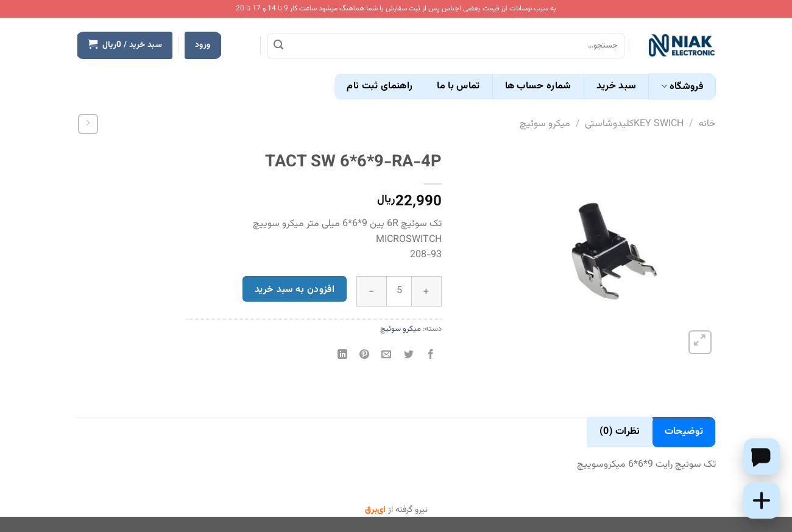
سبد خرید (617, 86)
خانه (707, 124)
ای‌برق (375, 510)
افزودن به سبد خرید (295, 289)
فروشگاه (682, 87)
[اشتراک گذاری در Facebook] (430, 356)
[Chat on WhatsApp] (762, 456)
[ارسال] (278, 46)
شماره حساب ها (538, 86)
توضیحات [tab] (684, 432)
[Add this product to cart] (762, 500)
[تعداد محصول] (399, 291)
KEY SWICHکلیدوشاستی (634, 124)
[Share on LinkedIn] (343, 356)
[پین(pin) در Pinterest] (365, 356)
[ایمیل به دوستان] (387, 356)
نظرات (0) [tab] (620, 432)
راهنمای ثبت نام (380, 86)
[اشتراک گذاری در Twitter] (408, 356)
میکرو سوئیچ (545, 124)
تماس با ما (458, 86)
